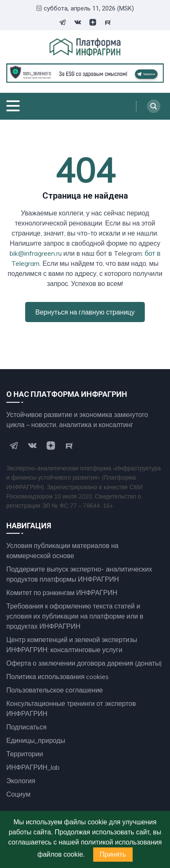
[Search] (154, 106)
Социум (18, 794)
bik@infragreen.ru (36, 253)
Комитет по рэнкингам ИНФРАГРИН (62, 593)
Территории (25, 754)
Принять (113, 854)
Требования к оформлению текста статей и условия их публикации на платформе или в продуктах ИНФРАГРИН (75, 616)
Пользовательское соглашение (55, 690)
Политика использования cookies (58, 677)
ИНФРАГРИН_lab (33, 767)
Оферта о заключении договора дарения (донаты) (84, 663)
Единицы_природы (36, 740)
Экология (21, 781)
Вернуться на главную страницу (85, 312)
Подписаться (26, 727)
